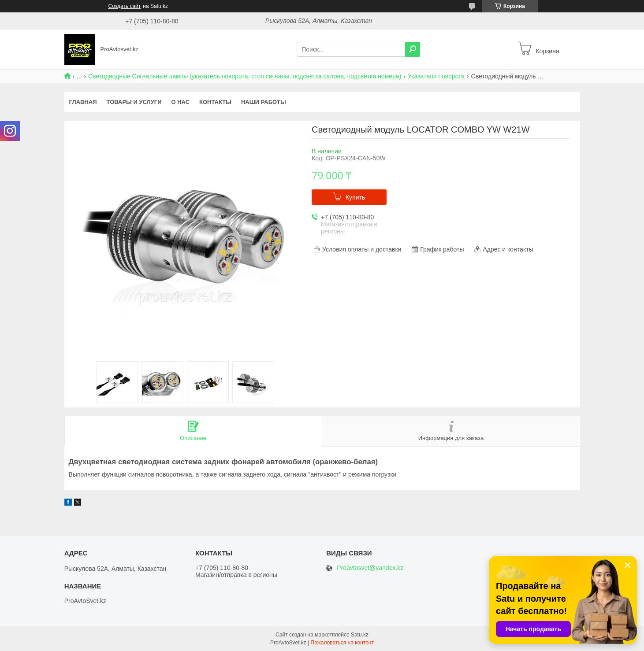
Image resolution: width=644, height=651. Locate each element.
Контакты (215, 102)
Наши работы (264, 102)
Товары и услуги (134, 102)
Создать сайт (125, 6)
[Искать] (413, 49)
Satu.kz (360, 635)
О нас (180, 102)
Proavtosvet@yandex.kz (370, 568)
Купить (355, 197)
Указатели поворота (436, 76)
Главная (83, 102)
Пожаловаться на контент (342, 643)
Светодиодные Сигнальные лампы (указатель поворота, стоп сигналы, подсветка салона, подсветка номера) (245, 76)
